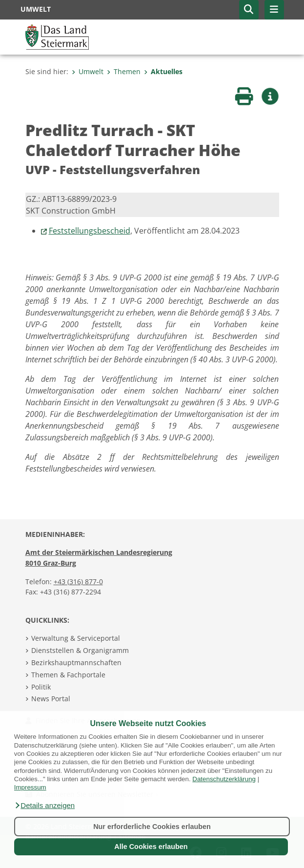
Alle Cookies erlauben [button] (151, 847)
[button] (44, 806)
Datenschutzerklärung (224, 779)
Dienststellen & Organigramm (80, 650)
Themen (124, 71)
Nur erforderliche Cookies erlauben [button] (152, 827)
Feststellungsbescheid (90, 231)
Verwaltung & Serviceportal (76, 638)
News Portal (51, 699)
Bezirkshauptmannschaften (76, 662)
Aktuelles (163, 71)
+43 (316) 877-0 (78, 582)
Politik (41, 687)
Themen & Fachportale (68, 675)
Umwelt (88, 71)
